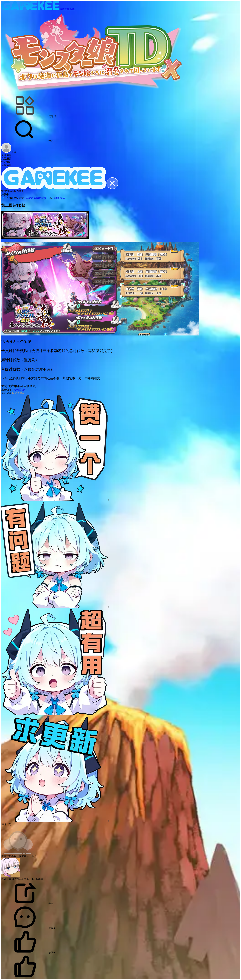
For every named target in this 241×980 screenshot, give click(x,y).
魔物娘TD (19, 390)
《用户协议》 (60, 198)
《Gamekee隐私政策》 (37, 198)
